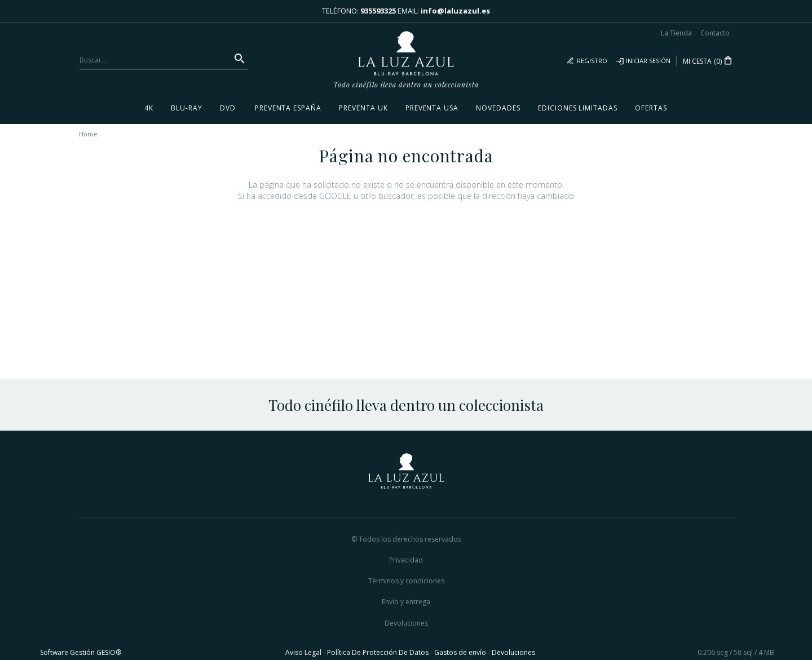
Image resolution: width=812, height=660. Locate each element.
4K (149, 108)
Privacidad (406, 560)
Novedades (498, 108)
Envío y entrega (406, 602)
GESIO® (109, 652)
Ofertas (651, 108)
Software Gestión (67, 652)
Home (88, 134)
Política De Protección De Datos (378, 652)
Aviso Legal (303, 652)
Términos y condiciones (406, 581)
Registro (592, 61)
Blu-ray (187, 108)
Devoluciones (406, 623)
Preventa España (288, 108)
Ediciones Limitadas (578, 108)
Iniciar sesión (648, 61)
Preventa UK (363, 108)
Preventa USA (432, 108)
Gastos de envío (460, 652)
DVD (228, 108)
